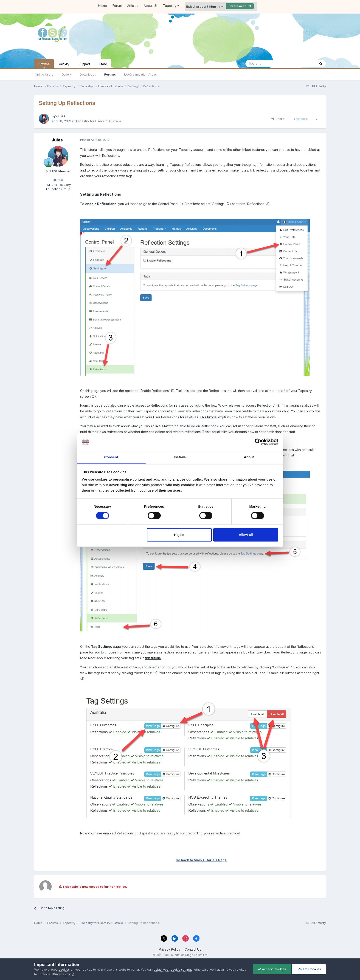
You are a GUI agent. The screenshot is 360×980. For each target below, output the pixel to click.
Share (278, 119)
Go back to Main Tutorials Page (201, 860)
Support (84, 64)
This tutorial (208, 417)
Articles (133, 6)
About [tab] (249, 457)
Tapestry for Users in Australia (98, 121)
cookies (64, 969)
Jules (61, 116)
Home (103, 6)
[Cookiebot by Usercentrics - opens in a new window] (258, 442)
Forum (117, 6)
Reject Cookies (309, 969)
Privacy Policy (170, 949)
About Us (151, 6)
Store (103, 64)
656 (58, 180)
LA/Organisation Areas (141, 74)
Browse (44, 65)
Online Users (44, 74)
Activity (64, 64)
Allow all (246, 535)
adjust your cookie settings (173, 969)
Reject (179, 535)
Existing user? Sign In (205, 6)
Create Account (240, 6)
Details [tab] (180, 457)
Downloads (88, 74)
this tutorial (153, 658)
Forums (110, 74)
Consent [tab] (111, 457)
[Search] (269, 64)
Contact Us (193, 949)
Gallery (67, 74)
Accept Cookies (272, 969)
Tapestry (171, 6)
